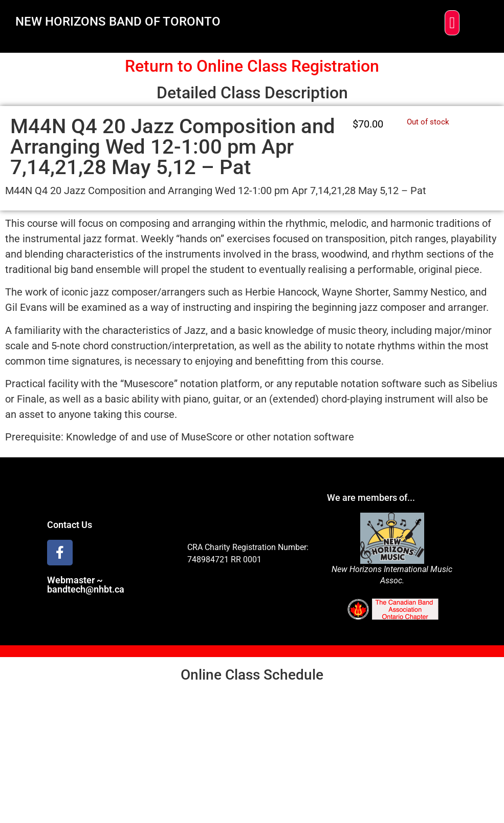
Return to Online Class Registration (252, 66)
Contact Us (70, 525)
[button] (452, 23)
